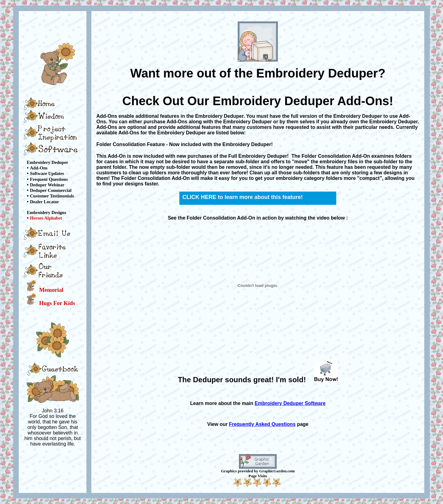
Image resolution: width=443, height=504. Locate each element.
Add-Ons (39, 168)
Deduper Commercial (51, 190)
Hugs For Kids (57, 303)
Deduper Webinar (47, 185)
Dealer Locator (44, 202)
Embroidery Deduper (47, 162)
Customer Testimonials (52, 196)
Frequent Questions (49, 179)
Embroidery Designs (46, 212)
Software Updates (47, 174)
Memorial (51, 290)
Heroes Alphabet (46, 218)
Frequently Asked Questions (262, 424)
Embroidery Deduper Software (290, 403)
